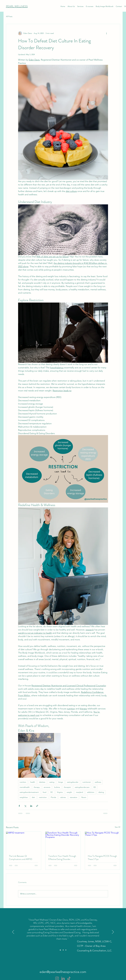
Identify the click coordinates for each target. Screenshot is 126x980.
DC (52, 792)
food (45, 792)
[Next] (113, 932)
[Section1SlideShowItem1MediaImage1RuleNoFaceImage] (60, 950)
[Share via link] (37, 806)
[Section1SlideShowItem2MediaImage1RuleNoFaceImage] (63, 950)
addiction (91, 792)
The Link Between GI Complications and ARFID (21, 858)
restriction (43, 797)
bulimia (57, 787)
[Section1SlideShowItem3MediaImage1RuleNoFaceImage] (66, 950)
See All (117, 827)
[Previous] (13, 932)
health (33, 782)
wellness (98, 782)
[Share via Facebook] (19, 806)
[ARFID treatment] (24, 842)
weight (69, 792)
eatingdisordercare (82, 787)
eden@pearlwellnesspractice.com (63, 972)
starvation (74, 797)
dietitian (42, 782)
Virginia (60, 792)
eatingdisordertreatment (29, 792)
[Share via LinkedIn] (31, 806)
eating (52, 782)
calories (63, 797)
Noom (84, 797)
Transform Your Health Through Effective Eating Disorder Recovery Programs (62, 858)
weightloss (24, 797)
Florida (53, 797)
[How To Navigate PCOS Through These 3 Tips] (102, 842)
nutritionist (87, 782)
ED (95, 787)
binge (61, 782)
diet (33, 797)
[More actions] (107, 33)
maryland (80, 792)
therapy (37, 787)
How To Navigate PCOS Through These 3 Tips (102, 858)
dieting (101, 792)
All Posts (9, 16)
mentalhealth (25, 787)
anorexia (47, 787)
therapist (67, 787)
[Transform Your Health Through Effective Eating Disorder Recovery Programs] (63, 842)
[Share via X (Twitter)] (25, 806)
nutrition (23, 782)
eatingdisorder (73, 782)
